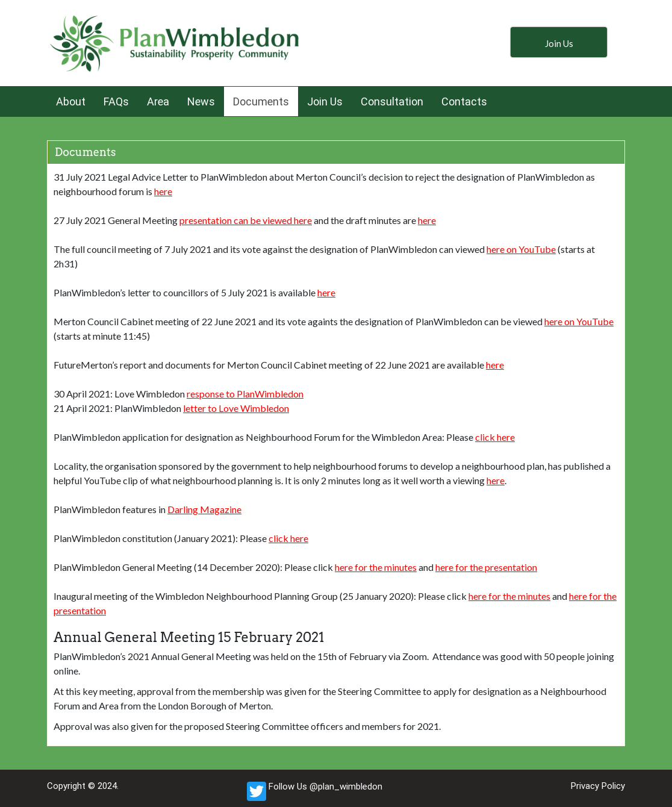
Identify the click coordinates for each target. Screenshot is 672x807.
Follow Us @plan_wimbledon (315, 791)
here (163, 191)
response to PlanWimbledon (245, 394)
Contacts (464, 101)
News (201, 101)
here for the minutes (376, 567)
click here (495, 437)
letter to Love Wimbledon (236, 408)
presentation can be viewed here (246, 220)
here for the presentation (486, 567)
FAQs (116, 101)
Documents (261, 101)
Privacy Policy (598, 786)
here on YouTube (521, 249)
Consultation (392, 101)
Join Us (325, 101)
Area (158, 101)
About (71, 101)
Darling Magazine (204, 509)
